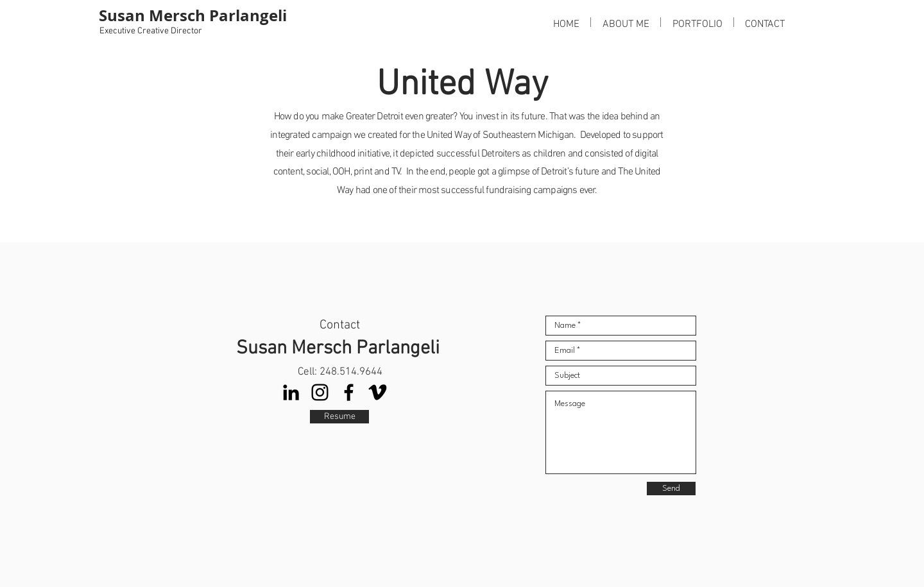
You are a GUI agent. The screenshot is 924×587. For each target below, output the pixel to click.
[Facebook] (349, 392)
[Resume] (339, 417)
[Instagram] (320, 392)
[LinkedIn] (291, 392)
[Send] (671, 489)
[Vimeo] (378, 392)
